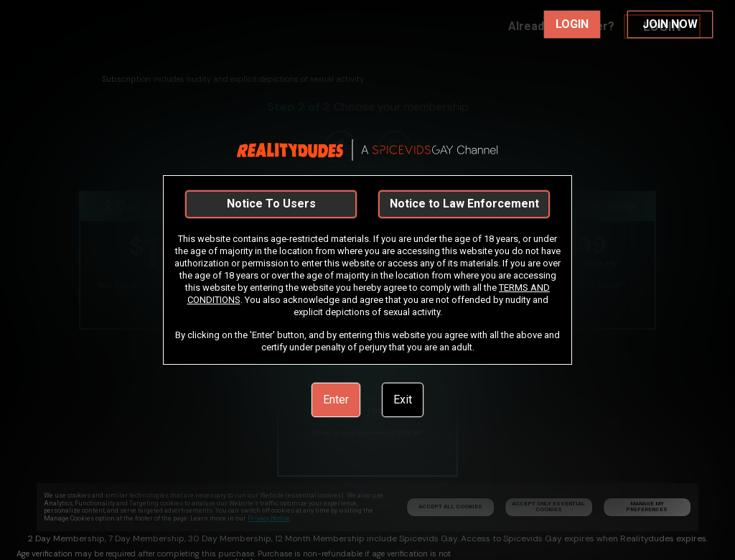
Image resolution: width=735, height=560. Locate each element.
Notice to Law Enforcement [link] (464, 204)
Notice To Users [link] (271, 204)
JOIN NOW (670, 24)
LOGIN (572, 24)
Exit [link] (403, 400)
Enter (336, 400)
